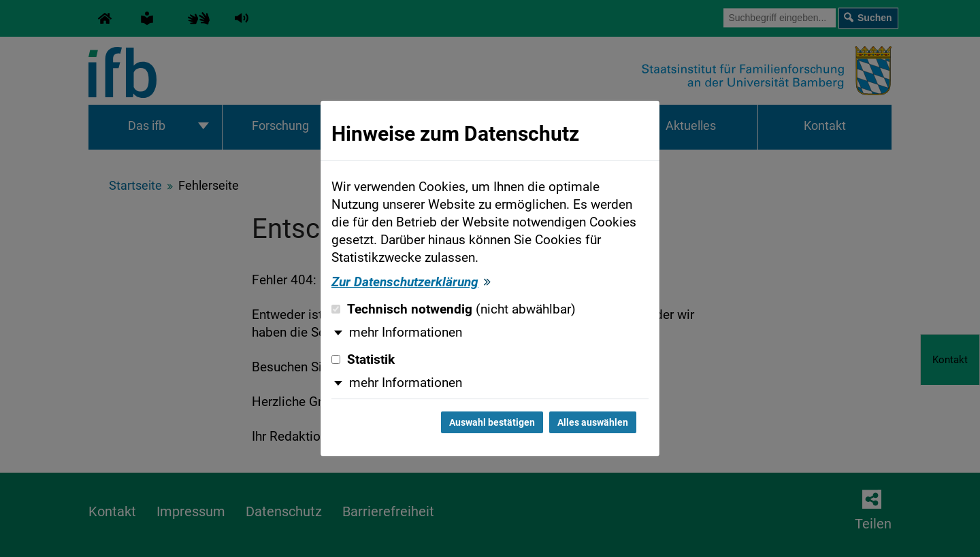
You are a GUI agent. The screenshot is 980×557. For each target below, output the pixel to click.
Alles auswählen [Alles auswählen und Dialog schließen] (593, 422)
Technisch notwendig (454, 309)
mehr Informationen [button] (406, 333)
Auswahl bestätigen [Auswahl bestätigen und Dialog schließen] (492, 422)
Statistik (363, 360)
